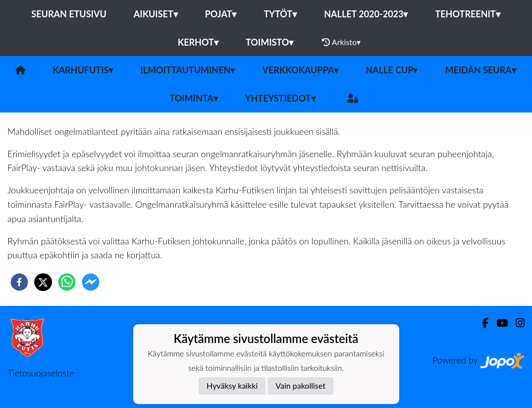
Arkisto (341, 42)
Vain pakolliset (300, 385)
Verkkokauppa (300, 70)
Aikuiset (156, 14)
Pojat (221, 14)
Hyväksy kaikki (232, 385)
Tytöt (280, 14)
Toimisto (269, 42)
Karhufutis (83, 70)
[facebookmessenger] (91, 282)
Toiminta (194, 98)
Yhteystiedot (280, 98)
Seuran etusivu (69, 14)
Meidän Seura (480, 70)
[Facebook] (481, 323)
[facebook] (19, 282)
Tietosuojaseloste (41, 373)
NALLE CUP (392, 70)
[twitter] (43, 282)
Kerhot (198, 42)
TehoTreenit (467, 14)
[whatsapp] (67, 282)
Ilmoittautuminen (187, 70)
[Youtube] (498, 323)
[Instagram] (516, 323)
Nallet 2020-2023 (366, 14)
